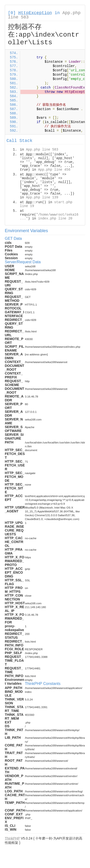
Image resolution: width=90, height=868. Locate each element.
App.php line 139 (42, 197)
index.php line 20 (55, 218)
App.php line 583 (42, 150)
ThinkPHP (12, 838)
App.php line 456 (54, 170)
